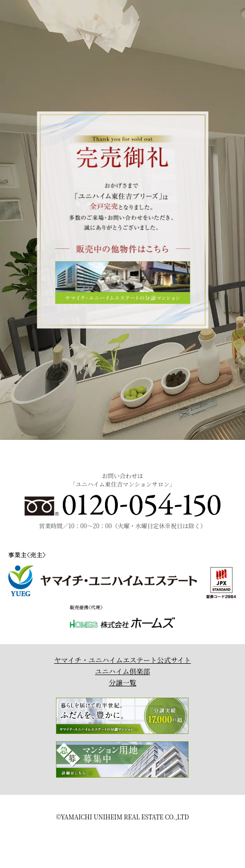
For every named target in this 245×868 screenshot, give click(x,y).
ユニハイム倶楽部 (123, 671)
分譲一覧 (123, 682)
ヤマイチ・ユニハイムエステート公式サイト (122, 660)
